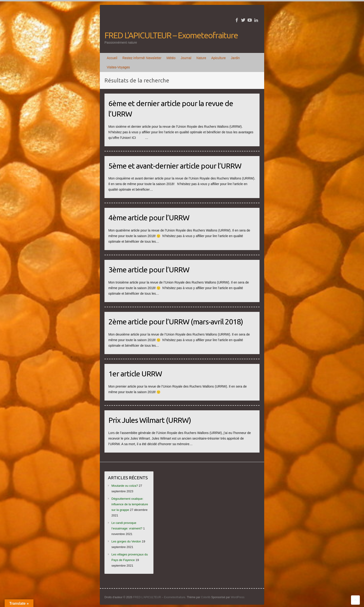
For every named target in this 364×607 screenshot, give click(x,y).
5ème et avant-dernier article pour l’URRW (175, 166)
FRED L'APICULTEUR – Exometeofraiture (171, 35)
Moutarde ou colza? (125, 486)
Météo (171, 58)
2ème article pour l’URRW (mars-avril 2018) (176, 322)
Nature (201, 58)
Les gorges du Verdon (126, 541)
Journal (186, 58)
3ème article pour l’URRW (149, 270)
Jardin (235, 58)
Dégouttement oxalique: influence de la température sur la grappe (130, 504)
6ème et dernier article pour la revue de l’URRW (171, 109)
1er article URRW (135, 374)
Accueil (112, 58)
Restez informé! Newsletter (142, 58)
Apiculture (218, 58)
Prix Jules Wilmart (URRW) (150, 420)
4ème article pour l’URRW (149, 218)
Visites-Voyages (118, 67)
